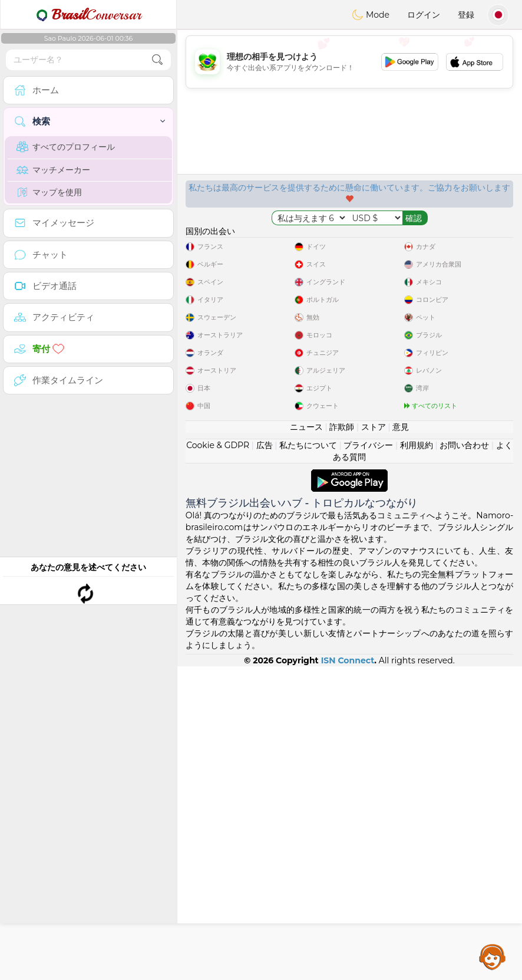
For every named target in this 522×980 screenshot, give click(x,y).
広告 (265, 759)
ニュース (306, 741)
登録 (466, 15)
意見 (401, 741)
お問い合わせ (464, 759)
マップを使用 (49, 192)
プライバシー (368, 759)
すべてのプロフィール (66, 147)
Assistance (493, 956)
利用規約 (417, 759)
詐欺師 (342, 741)
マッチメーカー (53, 170)
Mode (371, 15)
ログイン (424, 15)
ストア (374, 741)
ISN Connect (348, 974)
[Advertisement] (349, 62)
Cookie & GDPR (218, 759)
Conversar (88, 15)
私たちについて (308, 759)
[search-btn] (157, 60)
